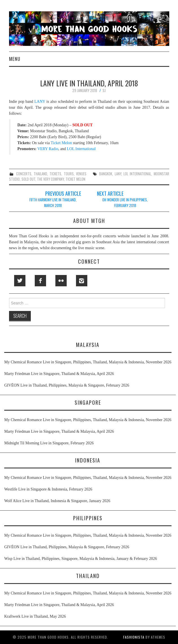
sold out (28, 179)
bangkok (106, 174)
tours (69, 174)
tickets (55, 174)
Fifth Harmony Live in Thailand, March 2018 (53, 203)
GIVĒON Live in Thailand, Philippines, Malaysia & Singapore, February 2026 (67, 385)
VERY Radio (48, 149)
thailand (40, 174)
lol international (137, 174)
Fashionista (134, 637)
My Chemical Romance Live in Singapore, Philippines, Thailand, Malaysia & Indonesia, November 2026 (88, 362)
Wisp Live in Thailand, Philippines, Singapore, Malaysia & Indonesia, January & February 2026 (81, 559)
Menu (15, 59)
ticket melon (75, 179)
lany (118, 174)
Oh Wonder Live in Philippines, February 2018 (125, 203)
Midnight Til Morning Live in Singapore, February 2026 (49, 443)
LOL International (81, 149)
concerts (24, 174)
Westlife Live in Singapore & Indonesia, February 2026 (48, 489)
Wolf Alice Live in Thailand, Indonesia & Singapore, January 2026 (57, 501)
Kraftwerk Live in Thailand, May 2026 (35, 616)
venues (81, 174)
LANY (40, 102)
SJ (104, 90)
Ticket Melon (61, 143)
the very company (50, 179)
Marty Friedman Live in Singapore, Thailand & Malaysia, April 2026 (59, 374)
